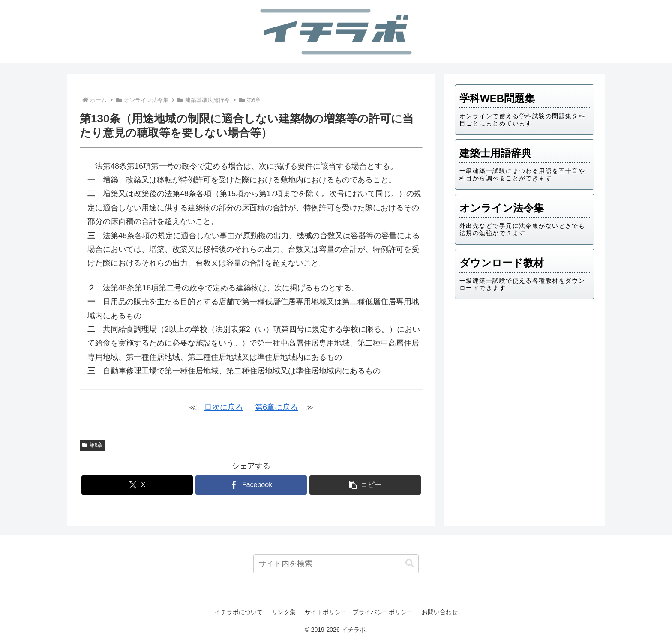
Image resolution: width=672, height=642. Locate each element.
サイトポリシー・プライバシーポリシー (359, 612)
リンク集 (284, 612)
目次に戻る (224, 407)
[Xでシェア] (137, 485)
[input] (336, 564)
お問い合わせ (440, 612)
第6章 (92, 445)
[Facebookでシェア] (251, 485)
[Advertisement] (525, 372)
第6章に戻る (276, 407)
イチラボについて (239, 612)
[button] (365, 485)
